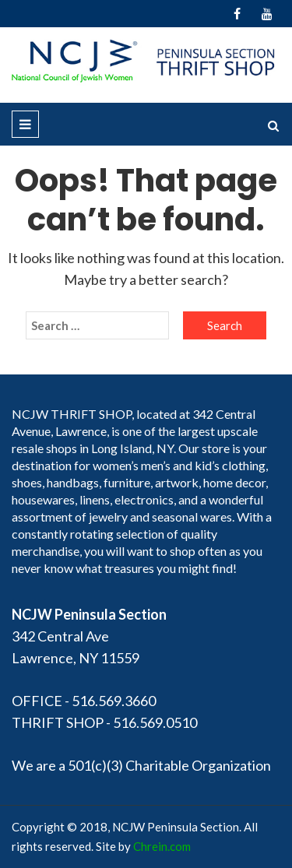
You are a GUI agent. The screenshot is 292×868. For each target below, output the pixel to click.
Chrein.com (162, 846)
